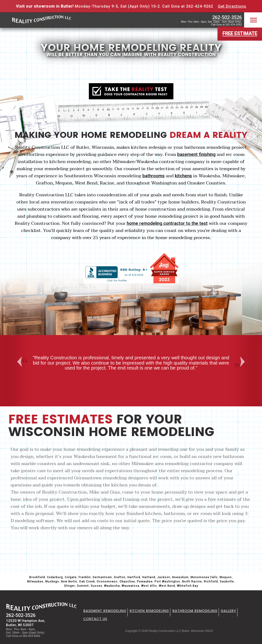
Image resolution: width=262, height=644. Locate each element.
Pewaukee (145, 582)
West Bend (167, 586)
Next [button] (245, 362)
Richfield (211, 582)
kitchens (183, 176)
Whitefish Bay (188, 586)
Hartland (149, 577)
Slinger (70, 586)
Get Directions (232, 6)
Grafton (120, 577)
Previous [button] (19, 362)
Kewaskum (180, 577)
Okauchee (127, 582)
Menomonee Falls (204, 577)
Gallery (228, 611)
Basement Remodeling (105, 611)
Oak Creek (87, 582)
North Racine (192, 582)
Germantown (102, 577)
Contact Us (95, 619)
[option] (131, 363)
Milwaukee (35, 582)
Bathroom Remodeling (195, 611)
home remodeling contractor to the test (167, 223)
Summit (83, 586)
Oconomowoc (107, 582)
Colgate (71, 577)
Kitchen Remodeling (149, 611)
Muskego (52, 582)
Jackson (164, 577)
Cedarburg (55, 577)
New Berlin (69, 582)
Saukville (227, 582)
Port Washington (167, 582)
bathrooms (154, 176)
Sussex (96, 586)
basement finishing (196, 154)
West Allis (149, 586)
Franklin (85, 577)
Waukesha (112, 586)
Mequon (226, 577)
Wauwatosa (131, 586)
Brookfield (37, 577)
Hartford (134, 577)
